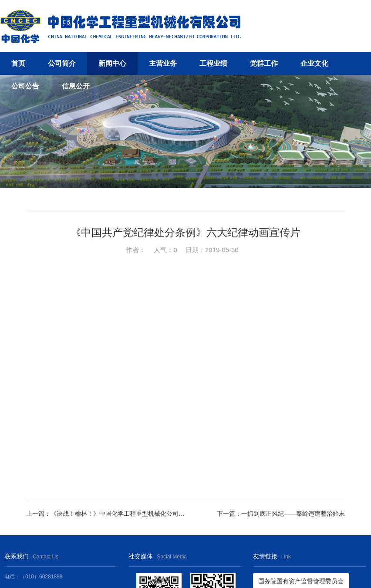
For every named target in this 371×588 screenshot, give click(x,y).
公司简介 (62, 63)
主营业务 (163, 63)
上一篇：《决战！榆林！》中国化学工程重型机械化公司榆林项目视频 (106, 514)
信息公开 (76, 86)
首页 (18, 63)
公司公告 (25, 86)
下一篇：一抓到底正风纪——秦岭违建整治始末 (281, 514)
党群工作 (264, 63)
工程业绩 (213, 63)
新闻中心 (112, 63)
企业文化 (314, 63)
